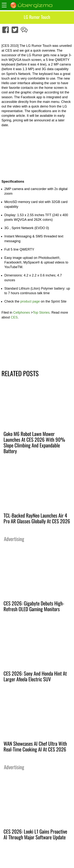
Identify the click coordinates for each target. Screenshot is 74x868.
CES (14, 317)
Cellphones (22, 313)
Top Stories (41, 313)
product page (30, 301)
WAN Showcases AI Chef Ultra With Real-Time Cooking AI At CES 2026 (35, 746)
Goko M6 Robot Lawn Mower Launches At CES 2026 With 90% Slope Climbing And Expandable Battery (34, 442)
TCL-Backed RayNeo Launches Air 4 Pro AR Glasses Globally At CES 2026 (37, 518)
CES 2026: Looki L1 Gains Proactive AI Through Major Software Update (35, 834)
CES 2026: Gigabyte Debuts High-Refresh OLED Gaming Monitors (34, 606)
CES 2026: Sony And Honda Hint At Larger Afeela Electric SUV (35, 676)
